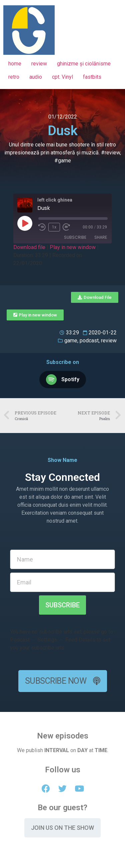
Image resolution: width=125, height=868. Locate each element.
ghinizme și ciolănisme (84, 64)
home (15, 64)
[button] (95, 297)
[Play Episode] (25, 223)
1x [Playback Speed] (54, 227)
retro (14, 77)
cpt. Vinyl (62, 77)
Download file (29, 247)
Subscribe (75, 237)
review (39, 64)
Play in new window (73, 247)
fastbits (92, 77)
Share (101, 237)
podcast (89, 341)
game (71, 341)
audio (36, 77)
